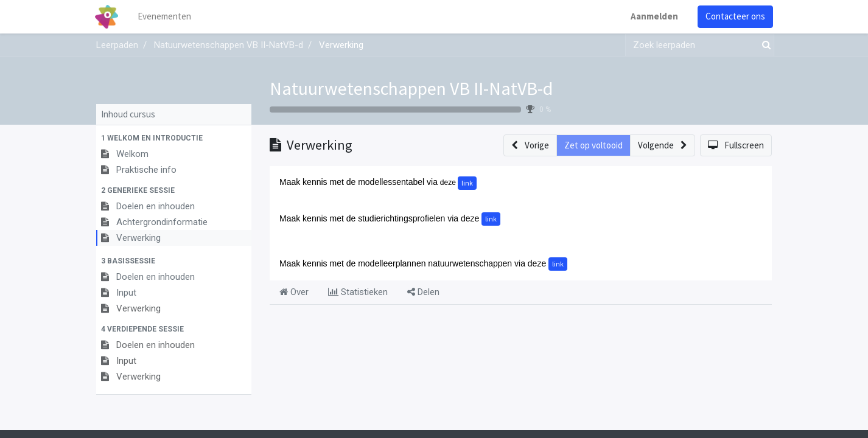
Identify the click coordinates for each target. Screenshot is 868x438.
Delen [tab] (423, 292)
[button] (174, 138)
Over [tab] (294, 292)
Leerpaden (117, 45)
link (467, 183)
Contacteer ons (734, 16)
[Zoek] (764, 45)
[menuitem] (166, 17)
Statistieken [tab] (358, 292)
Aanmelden (653, 16)
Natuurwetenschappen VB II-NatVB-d (411, 88)
